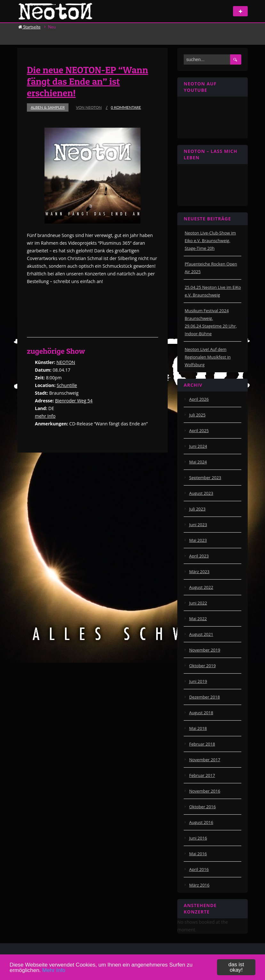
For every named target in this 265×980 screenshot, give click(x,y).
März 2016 (199, 885)
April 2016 (199, 869)
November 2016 (205, 791)
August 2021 (201, 634)
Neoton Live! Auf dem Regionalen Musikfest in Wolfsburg (208, 357)
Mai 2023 (198, 540)
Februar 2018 (202, 744)
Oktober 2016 (202, 807)
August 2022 (201, 587)
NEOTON (66, 362)
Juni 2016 (198, 838)
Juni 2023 (198, 525)
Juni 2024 (198, 446)
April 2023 (199, 556)
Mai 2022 (198, 619)
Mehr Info (54, 970)
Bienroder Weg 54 (74, 401)
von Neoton (89, 107)
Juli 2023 (197, 509)
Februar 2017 (202, 775)
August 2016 (201, 822)
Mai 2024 (198, 462)
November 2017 (205, 760)
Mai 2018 (198, 728)
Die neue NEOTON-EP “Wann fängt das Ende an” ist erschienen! (88, 81)
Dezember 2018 (205, 697)
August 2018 (201, 713)
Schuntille (67, 385)
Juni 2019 (198, 681)
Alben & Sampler (48, 107)
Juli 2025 (197, 415)
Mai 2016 (198, 854)
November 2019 (205, 650)
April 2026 (199, 399)
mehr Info (45, 416)
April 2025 (199, 431)
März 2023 (199, 572)
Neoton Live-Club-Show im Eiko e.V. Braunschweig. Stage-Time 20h (210, 241)
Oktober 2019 (202, 666)
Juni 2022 (198, 603)
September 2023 (205, 478)
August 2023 (201, 493)
